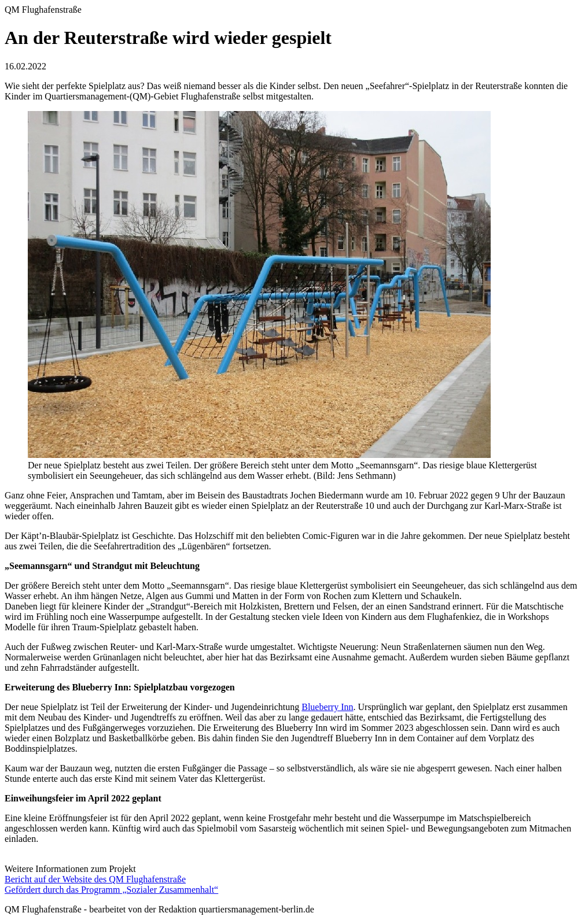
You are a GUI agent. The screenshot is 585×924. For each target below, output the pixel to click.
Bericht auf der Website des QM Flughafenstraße (95, 879)
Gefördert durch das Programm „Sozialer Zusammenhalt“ (111, 890)
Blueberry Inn (327, 707)
